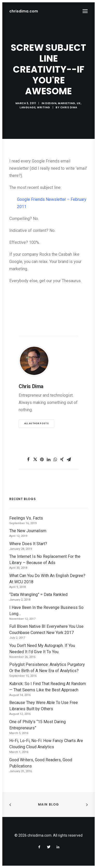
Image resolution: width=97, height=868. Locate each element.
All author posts (36, 423)
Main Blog (49, 804)
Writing (44, 107)
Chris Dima (69, 107)
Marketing (67, 103)
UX (79, 103)
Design (51, 103)
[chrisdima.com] (24, 11)
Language (28, 107)
